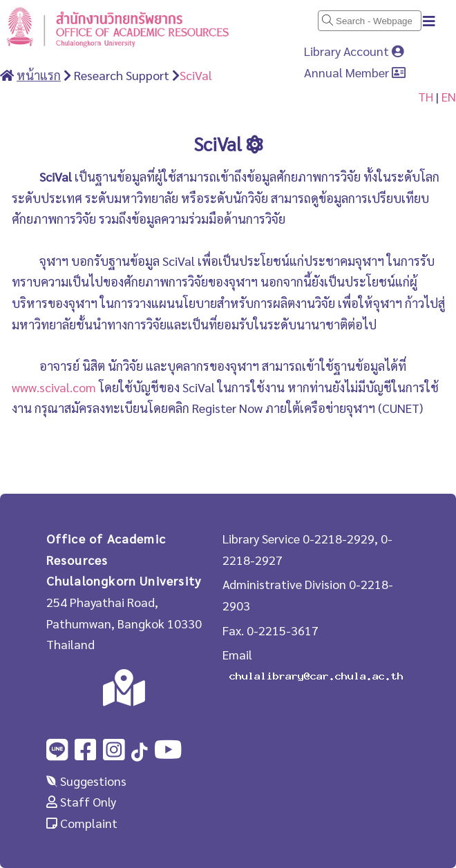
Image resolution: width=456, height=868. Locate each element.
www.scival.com (54, 387)
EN (449, 96)
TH (426, 96)
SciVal (196, 75)
